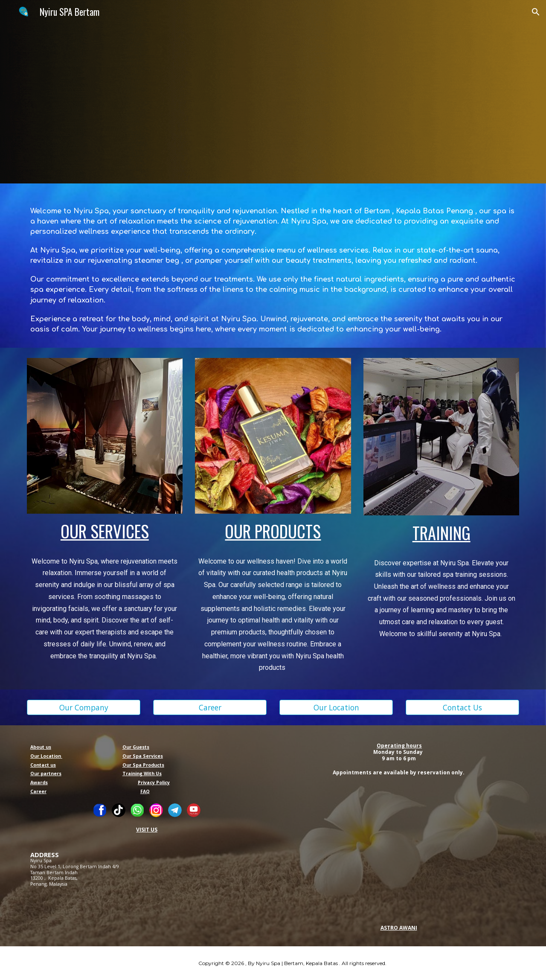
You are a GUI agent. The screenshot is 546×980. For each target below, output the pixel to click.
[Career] (210, 708)
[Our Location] (336, 708)
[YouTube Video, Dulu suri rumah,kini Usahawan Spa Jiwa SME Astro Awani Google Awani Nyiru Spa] (399, 849)
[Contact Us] (462, 708)
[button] (536, 12)
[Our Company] (84, 708)
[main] (273, 266)
